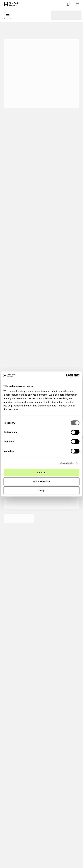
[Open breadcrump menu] (8, 15)
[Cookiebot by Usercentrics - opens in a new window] (66, 376)
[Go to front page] (11, 4)
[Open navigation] (77, 4)
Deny (42, 490)
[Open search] (69, 4)
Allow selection (41, 481)
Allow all (42, 473)
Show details (67, 463)
